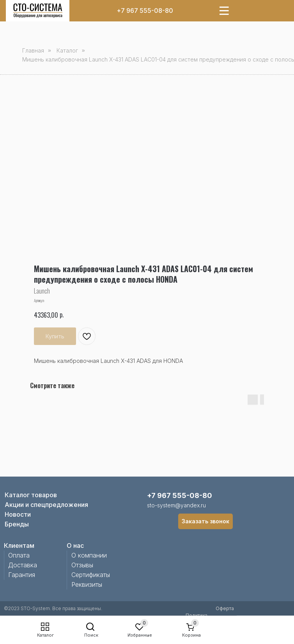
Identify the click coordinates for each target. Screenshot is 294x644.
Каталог (45, 635)
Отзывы (82, 565)
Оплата (19, 555)
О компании (89, 555)
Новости (18, 514)
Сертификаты (91, 575)
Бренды (17, 524)
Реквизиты (87, 584)
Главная (33, 50)
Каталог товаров (31, 495)
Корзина (191, 635)
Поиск (91, 635)
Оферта (225, 608)
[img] (38, 11)
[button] (205, 521)
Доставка (23, 565)
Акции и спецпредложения (46, 505)
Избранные (140, 635)
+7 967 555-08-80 (145, 11)
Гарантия (22, 575)
